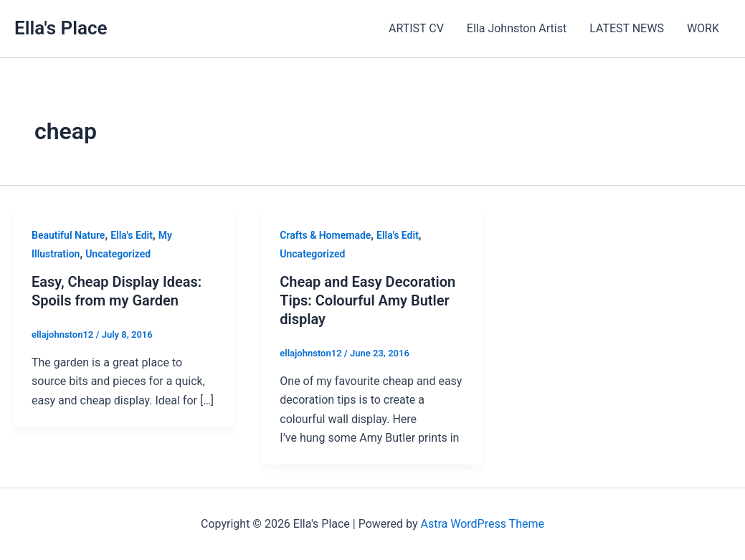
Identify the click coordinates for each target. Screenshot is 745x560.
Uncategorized (118, 254)
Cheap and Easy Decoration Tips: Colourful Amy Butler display (367, 300)
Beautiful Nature (68, 235)
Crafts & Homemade (325, 235)
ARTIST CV (416, 28)
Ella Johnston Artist (517, 28)
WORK (703, 28)
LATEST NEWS (627, 28)
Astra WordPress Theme (482, 524)
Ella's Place (61, 28)
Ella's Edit (132, 235)
